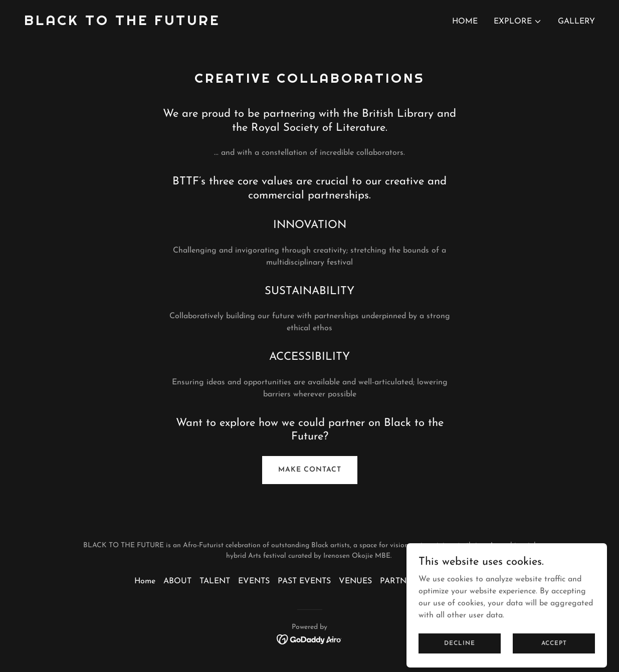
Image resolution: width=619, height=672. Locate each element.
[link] (122, 23)
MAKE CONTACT (310, 470)
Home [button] (145, 581)
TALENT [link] (215, 581)
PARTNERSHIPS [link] (410, 581)
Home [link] (465, 22)
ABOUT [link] (177, 581)
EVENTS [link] (254, 581)
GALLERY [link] (576, 22)
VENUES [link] (355, 581)
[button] (518, 22)
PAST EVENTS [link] (304, 581)
